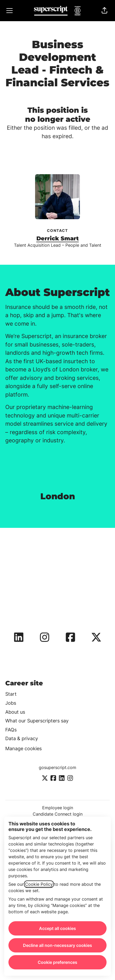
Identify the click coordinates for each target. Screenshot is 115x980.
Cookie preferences (57, 962)
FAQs (11, 730)
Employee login (58, 808)
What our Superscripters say (37, 721)
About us (15, 712)
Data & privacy (22, 738)
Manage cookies (23, 749)
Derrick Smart (58, 238)
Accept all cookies (57, 928)
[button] (104, 11)
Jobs (11, 703)
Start (11, 694)
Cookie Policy (39, 884)
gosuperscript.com (57, 767)
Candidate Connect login (58, 814)
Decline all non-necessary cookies (57, 945)
